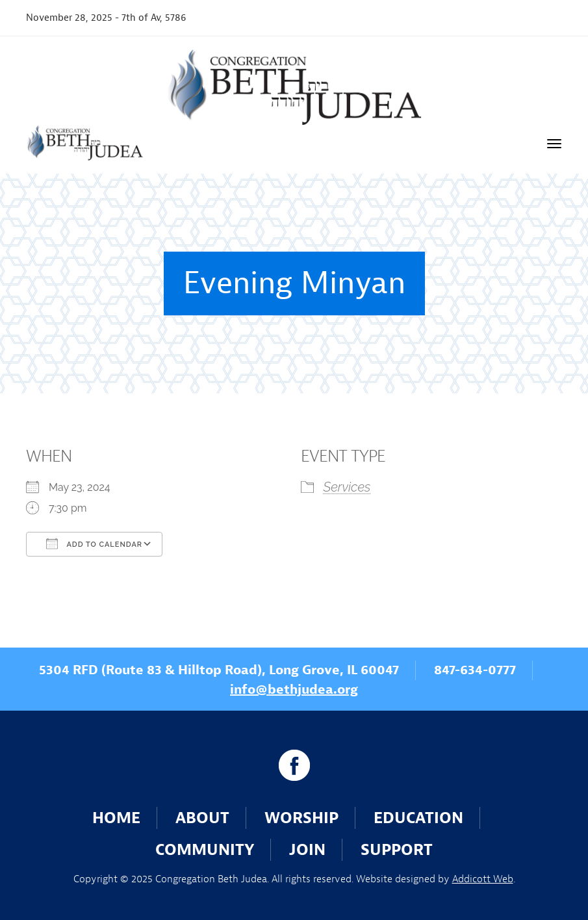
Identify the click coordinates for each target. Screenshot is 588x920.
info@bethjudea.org (294, 690)
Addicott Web (483, 879)
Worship (301, 818)
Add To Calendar (94, 544)
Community (205, 850)
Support (397, 850)
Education (418, 818)
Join (307, 850)
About (202, 818)
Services (347, 487)
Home (116, 818)
